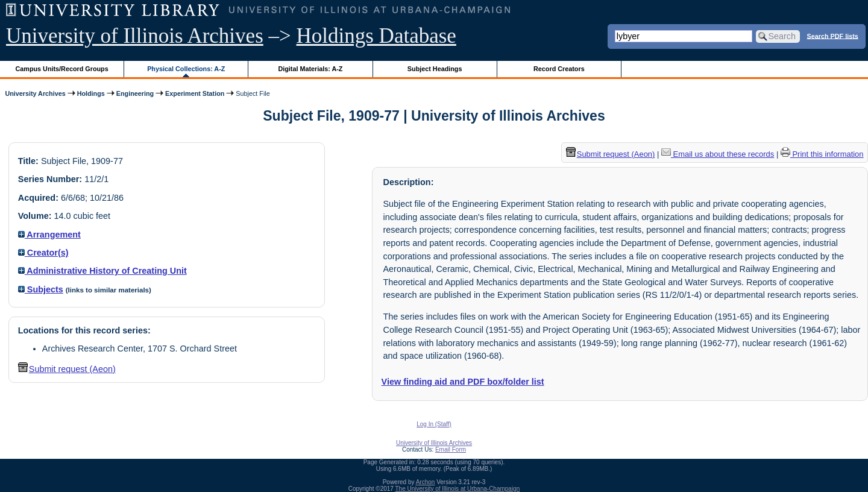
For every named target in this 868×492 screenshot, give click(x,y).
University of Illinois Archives (135, 36)
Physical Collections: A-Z (186, 69)
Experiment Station (195, 93)
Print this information (822, 154)
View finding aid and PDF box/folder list (463, 382)
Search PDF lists (833, 36)
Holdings (91, 93)
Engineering (135, 93)
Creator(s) (43, 253)
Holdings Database (376, 36)
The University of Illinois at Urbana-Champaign (458, 489)
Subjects (41, 289)
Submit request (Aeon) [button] (67, 369)
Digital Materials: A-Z (310, 69)
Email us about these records (718, 154)
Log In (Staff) (434, 424)
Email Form (451, 449)
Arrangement (49, 235)
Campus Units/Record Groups (62, 69)
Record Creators (559, 69)
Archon (426, 482)
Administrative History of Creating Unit (102, 271)
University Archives (35, 93)
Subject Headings (435, 69)
